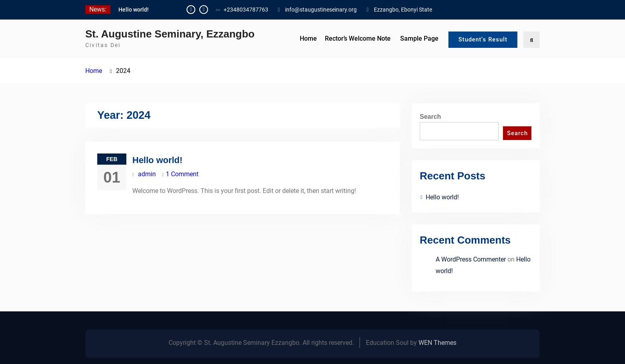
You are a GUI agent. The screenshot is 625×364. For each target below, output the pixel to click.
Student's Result (483, 39)
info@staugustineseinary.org (321, 10)
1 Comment (182, 174)
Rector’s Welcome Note (358, 38)
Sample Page (419, 38)
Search (430, 117)
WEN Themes (437, 343)
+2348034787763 (246, 10)
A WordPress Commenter (471, 259)
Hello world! (134, 10)
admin (147, 174)
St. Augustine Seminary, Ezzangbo (170, 34)
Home (308, 38)
